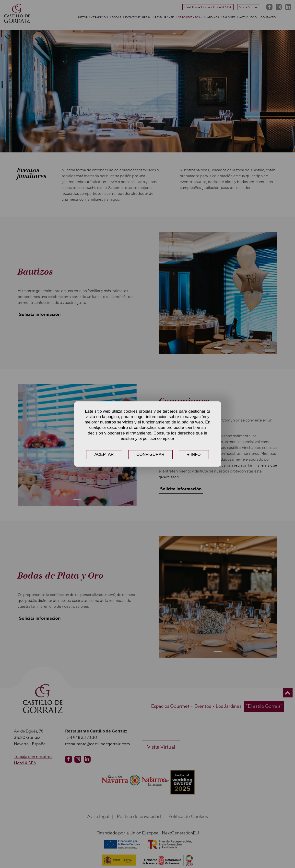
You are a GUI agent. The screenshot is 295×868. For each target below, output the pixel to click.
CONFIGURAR (150, 454)
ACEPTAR (104, 454)
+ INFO (194, 454)
